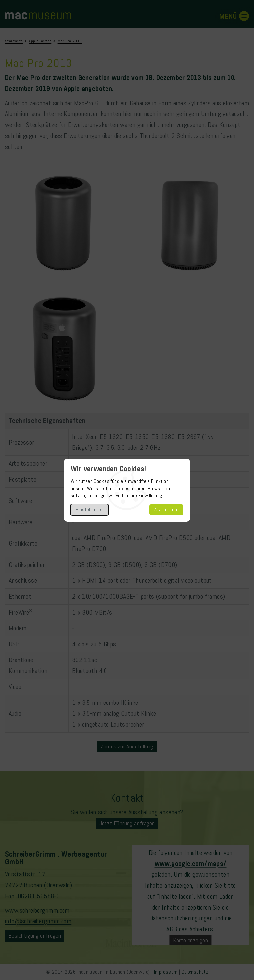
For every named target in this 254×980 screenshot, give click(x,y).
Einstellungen (90, 510)
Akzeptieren (166, 510)
